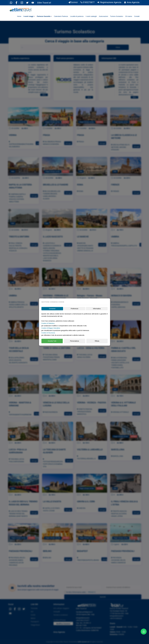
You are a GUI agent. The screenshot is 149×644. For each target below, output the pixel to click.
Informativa (97, 309)
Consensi (52, 309)
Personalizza (74, 341)
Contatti (137, 16)
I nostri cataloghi (91, 16)
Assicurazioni (103, 16)
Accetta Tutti (52, 341)
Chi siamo (129, 16)
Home (19, 16)
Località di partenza (77, 16)
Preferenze (75, 309)
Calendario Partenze (61, 16)
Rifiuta (97, 341)
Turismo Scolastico (117, 16)
